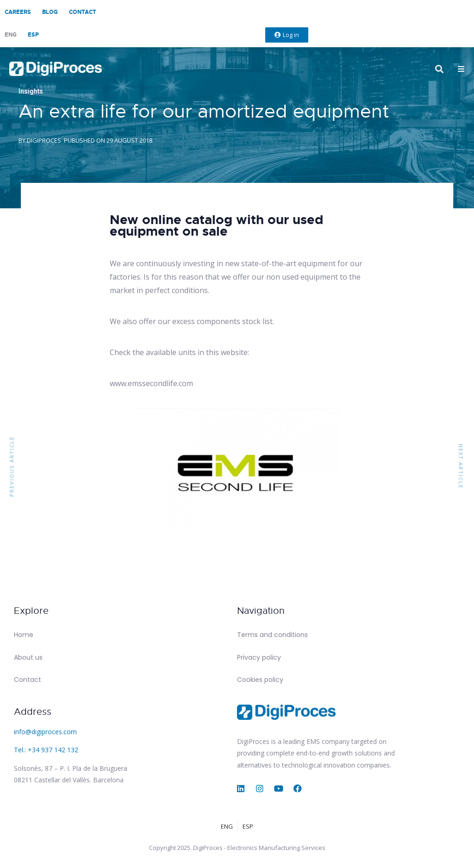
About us (28, 657)
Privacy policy (259, 657)
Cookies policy (260, 680)
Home (24, 635)
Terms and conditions (272, 635)
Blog (50, 12)
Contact (83, 12)
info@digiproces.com (45, 732)
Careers (18, 12)
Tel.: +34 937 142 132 (46, 750)
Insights (31, 91)
